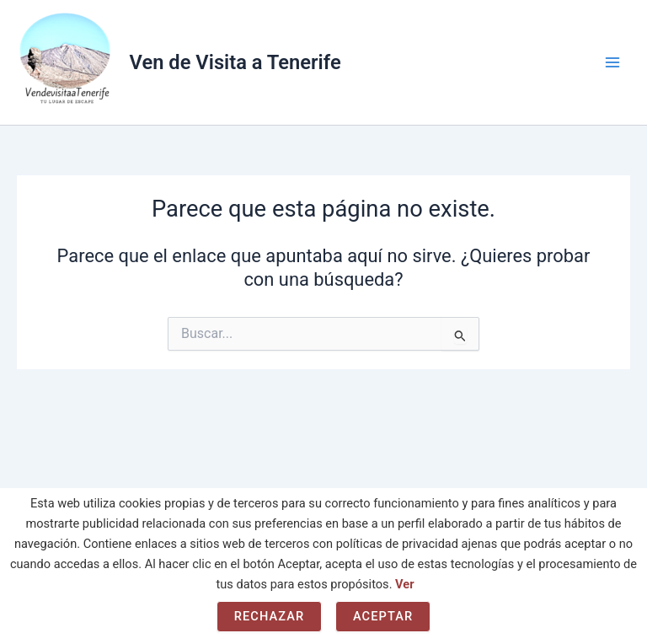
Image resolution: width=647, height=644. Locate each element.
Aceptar (383, 616)
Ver (404, 584)
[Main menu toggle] (612, 62)
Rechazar (270, 616)
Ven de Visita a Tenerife (235, 62)
